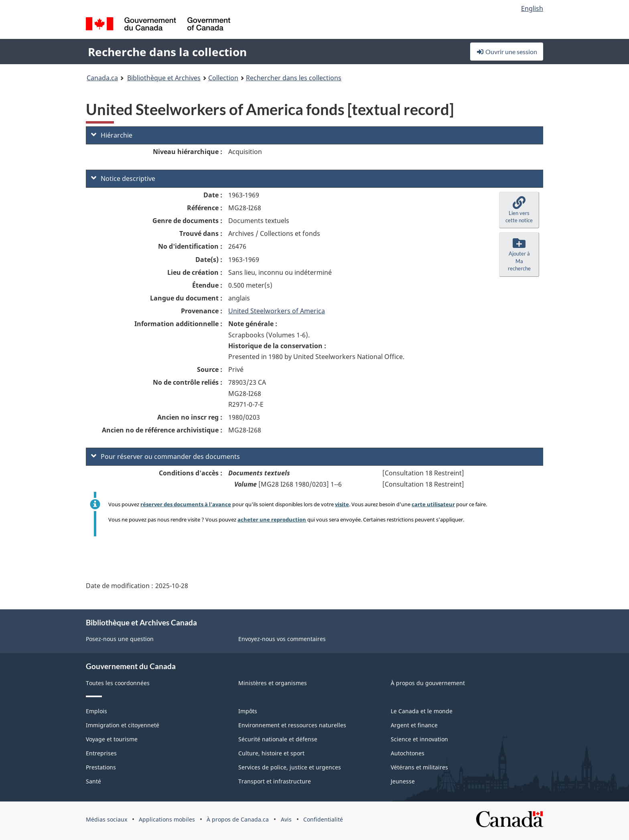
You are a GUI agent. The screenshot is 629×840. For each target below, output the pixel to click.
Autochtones (408, 753)
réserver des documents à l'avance (186, 504)
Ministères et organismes (273, 683)
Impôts (248, 711)
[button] (519, 210)
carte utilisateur (433, 504)
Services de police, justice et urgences (290, 767)
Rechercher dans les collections (294, 78)
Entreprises (101, 753)
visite (342, 504)
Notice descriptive (123, 179)
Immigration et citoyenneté (123, 725)
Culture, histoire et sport (271, 753)
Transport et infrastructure (275, 781)
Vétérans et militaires (419, 767)
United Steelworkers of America (277, 311)
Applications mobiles (167, 819)
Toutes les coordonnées (118, 683)
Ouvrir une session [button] (507, 52)
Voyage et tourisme (112, 739)
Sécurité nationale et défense (278, 739)
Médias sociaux (107, 819)
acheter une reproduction (272, 519)
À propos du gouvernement (428, 683)
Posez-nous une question (120, 639)
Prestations (101, 767)
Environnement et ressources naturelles (292, 725)
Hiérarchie (112, 135)
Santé (93, 781)
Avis (286, 819)
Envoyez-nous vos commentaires (282, 639)
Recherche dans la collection (167, 52)
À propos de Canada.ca (238, 819)
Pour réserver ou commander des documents (165, 457)
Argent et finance (414, 725)
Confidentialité (323, 819)
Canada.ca (102, 78)
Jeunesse (403, 781)
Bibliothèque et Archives (164, 78)
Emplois (96, 711)
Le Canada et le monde (422, 711)
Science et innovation (419, 739)
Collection (223, 78)
